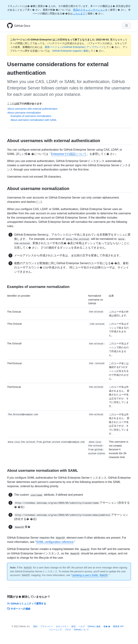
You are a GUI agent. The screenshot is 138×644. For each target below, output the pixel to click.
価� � (107, 626)
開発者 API (118, 626)
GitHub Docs (22, 26)
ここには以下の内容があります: (25, 104)
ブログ (68, 630)
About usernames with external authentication (32, 109)
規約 (35, 626)
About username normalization (24, 113)
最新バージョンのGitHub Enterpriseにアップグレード (74, 47)
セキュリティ (62, 626)
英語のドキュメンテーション (89, 10)
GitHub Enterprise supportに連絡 (70, 51)
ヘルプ (82, 626)
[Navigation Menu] (127, 26)
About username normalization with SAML (34, 120)
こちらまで (79, 13)
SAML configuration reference (55, 542)
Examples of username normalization (31, 116)
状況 (74, 626)
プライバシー (47, 626)
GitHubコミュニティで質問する (27, 604)
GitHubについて (81, 630)
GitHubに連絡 (94, 626)
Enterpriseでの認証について (69, 154)
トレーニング (55, 630)
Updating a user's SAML (90, 575)
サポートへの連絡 (19, 609)
